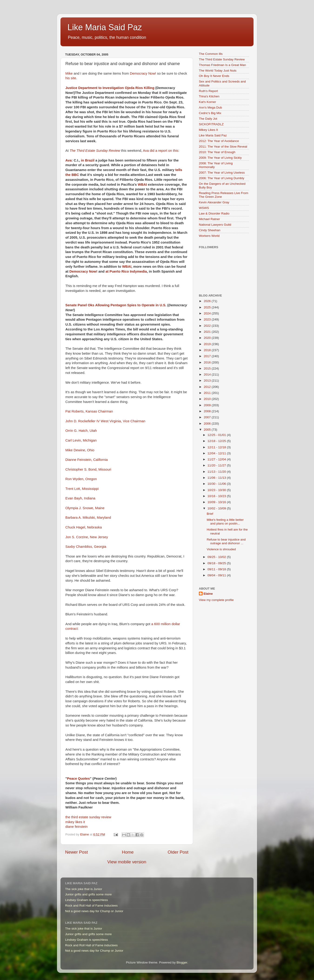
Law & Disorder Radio (214, 213)
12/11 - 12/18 (217, 447)
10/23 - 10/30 (217, 490)
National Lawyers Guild (215, 225)
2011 (208, 393)
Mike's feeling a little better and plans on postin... (225, 522)
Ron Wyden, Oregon (81, 479)
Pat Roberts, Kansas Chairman (89, 411)
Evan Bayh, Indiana (80, 498)
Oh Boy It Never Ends (214, 76)
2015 (208, 368)
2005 (208, 430)
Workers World (209, 236)
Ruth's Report (208, 91)
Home (128, 852)
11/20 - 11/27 (217, 465)
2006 (208, 424)
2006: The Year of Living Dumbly (222, 178)
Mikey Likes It (208, 130)
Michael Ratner (209, 219)
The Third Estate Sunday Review (222, 59)
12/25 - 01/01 (217, 435)
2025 (208, 307)
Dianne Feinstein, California (87, 460)
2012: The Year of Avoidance (219, 141)
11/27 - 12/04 (217, 459)
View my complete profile (216, 600)
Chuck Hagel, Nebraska (84, 527)
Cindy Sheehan (210, 230)
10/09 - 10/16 (217, 502)
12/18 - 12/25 (217, 441)
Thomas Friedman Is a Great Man (222, 65)
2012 (208, 387)
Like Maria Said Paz (105, 27)
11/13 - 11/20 (217, 472)
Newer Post (77, 852)
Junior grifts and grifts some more (88, 894)
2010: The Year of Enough (217, 152)
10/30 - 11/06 (217, 484)
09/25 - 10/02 (217, 557)
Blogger (182, 962)
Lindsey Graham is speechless (87, 900)
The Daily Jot (208, 119)
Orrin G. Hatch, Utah (81, 431)
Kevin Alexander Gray (214, 202)
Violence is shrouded (221, 549)
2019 (208, 344)
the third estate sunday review (88, 817)
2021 (208, 332)
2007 (208, 417)
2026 (208, 301)
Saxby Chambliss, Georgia (86, 547)
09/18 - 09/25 (217, 563)
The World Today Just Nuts (218, 71)
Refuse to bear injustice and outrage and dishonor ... (226, 541)
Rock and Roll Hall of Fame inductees (91, 906)
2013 (208, 381)
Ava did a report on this (160, 151)
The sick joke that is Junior (84, 889)
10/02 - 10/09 (217, 508)
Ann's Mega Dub (210, 107)
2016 (208, 362)
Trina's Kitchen (209, 96)
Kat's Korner (207, 102)
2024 (208, 313)
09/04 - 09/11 (217, 575)
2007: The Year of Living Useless (222, 173)
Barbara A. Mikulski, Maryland (88, 518)
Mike (69, 73)
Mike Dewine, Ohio (80, 450)
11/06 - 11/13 (217, 478)
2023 (208, 319)
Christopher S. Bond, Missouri (88, 469)
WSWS (204, 208)
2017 (208, 356)
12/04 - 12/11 (217, 453)
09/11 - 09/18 (217, 569)
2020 (208, 338)
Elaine (208, 594)
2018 (208, 350)
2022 (208, 326)
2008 (208, 411)
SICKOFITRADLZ (211, 124)
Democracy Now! (143, 73)
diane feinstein (77, 827)
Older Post (178, 852)
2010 (208, 399)
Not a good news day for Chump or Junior (94, 911)
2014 (208, 375)
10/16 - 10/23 (217, 496)
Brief (210, 514)
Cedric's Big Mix (210, 113)
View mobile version (127, 862)
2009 (208, 405)
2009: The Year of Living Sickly (220, 158)
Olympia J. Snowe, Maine (85, 508)
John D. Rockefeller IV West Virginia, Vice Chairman (105, 421)
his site (71, 78)
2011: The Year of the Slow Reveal (223, 147)
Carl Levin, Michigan (81, 440)
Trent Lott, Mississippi (82, 489)
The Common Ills (211, 54)
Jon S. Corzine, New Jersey (87, 537)
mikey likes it (75, 822)
